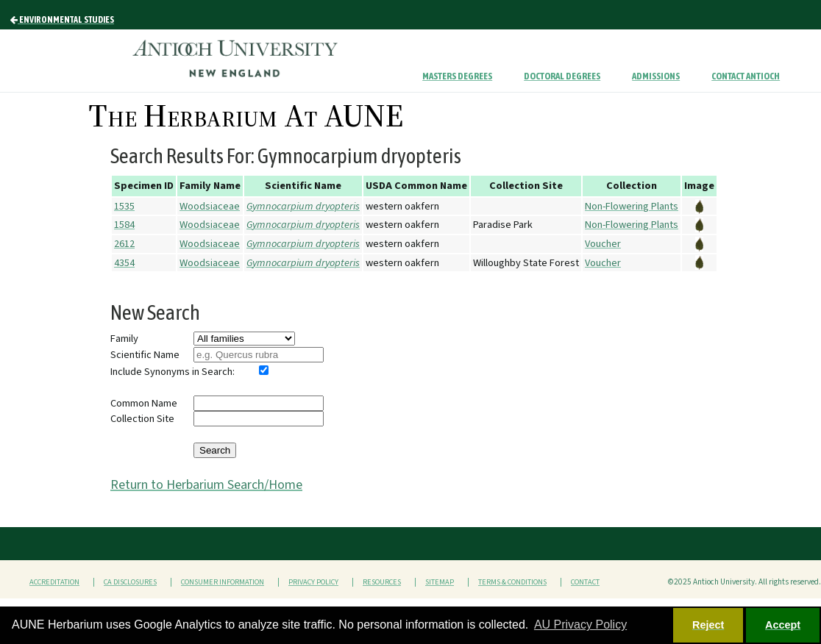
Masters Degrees (457, 76)
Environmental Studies (62, 20)
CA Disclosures (130, 582)
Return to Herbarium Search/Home (206, 485)
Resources (382, 582)
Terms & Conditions (512, 582)
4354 (124, 263)
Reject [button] (708, 625)
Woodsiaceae (210, 206)
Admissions (656, 76)
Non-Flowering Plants (632, 206)
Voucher (603, 244)
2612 (124, 244)
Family (124, 339)
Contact (585, 582)
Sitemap (440, 582)
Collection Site (142, 419)
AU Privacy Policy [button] (580, 625)
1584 (124, 225)
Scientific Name (145, 355)
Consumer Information (223, 582)
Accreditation (54, 582)
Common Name (144, 403)
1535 (124, 206)
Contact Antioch (746, 76)
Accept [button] (783, 625)
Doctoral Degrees (562, 76)
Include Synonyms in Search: (173, 372)
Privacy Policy (313, 582)
